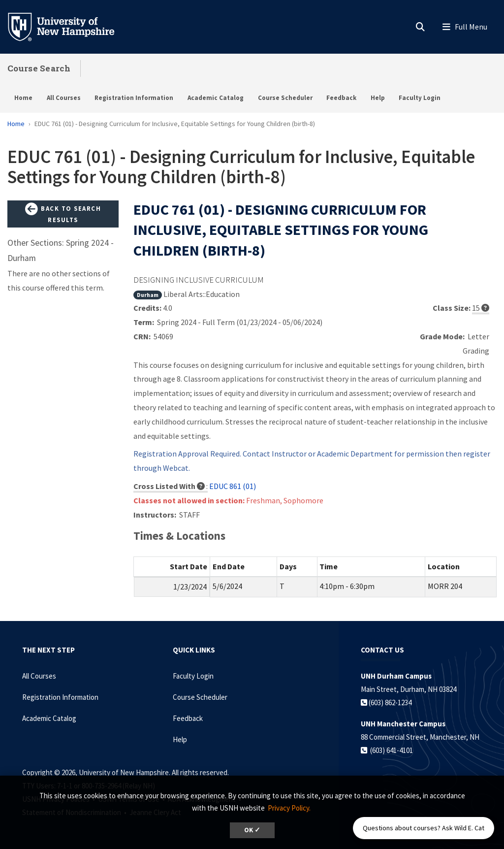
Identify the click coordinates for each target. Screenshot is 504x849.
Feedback (341, 98)
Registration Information (134, 98)
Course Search (39, 68)
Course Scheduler (285, 98)
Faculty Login (420, 98)
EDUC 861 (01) (233, 486)
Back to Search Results (63, 213)
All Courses (64, 98)
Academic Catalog (216, 98)
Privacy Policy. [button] (289, 808)
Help (378, 98)
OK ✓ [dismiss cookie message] (252, 830)
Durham (148, 295)
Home (23, 98)
